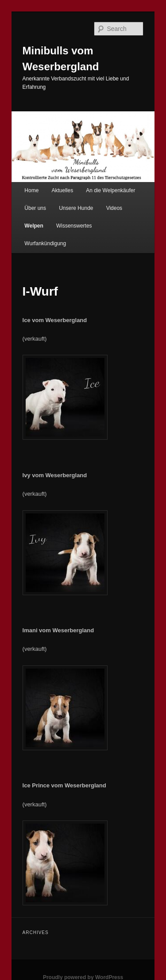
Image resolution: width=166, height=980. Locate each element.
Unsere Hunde (76, 208)
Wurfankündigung (45, 243)
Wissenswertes (74, 226)
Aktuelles (62, 190)
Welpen (34, 226)
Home (31, 190)
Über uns (35, 208)
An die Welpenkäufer (110, 190)
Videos (114, 208)
